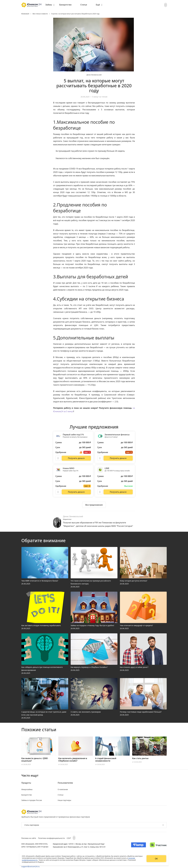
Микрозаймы (27, 789)
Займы (49, 5)
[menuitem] (50, 5)
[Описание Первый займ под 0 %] (58, 458)
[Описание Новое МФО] (58, 492)
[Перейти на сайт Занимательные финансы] (118, 458)
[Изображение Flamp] (139, 845)
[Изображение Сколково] (158, 845)
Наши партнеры (65, 800)
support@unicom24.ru (31, 866)
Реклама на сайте (29, 838)
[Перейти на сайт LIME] (118, 492)
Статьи (84, 5)
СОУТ (69, 838)
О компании (63, 789)
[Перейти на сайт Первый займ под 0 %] (76, 458)
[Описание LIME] (100, 492)
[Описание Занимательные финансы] (100, 458)
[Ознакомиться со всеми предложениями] (94, 505)
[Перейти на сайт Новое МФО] (76, 492)
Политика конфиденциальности (51, 838)
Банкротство (65, 5)
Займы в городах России (32, 800)
